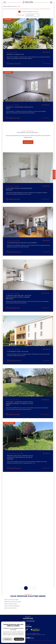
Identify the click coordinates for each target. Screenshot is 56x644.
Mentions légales (19, 635)
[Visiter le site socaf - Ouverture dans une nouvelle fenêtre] (35, 630)
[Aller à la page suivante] (34, 588)
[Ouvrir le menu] (51, 2)
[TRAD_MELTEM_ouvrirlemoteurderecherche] (5, 2)
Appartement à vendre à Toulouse (13, 602)
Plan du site (13, 635)
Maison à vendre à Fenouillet (11, 600)
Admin (24, 635)
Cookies (44, 635)
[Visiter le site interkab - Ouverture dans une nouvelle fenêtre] (22, 630)
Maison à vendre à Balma (10, 608)
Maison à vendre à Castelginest (12, 606)
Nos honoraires (33, 635)
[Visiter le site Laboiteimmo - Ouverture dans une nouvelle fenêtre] (28, 640)
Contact (54, 175)
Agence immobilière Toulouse (10, 6)
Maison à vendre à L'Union (11, 604)
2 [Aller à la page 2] (30, 588)
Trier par (21, 15)
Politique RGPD (39, 635)
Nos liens (27, 635)
